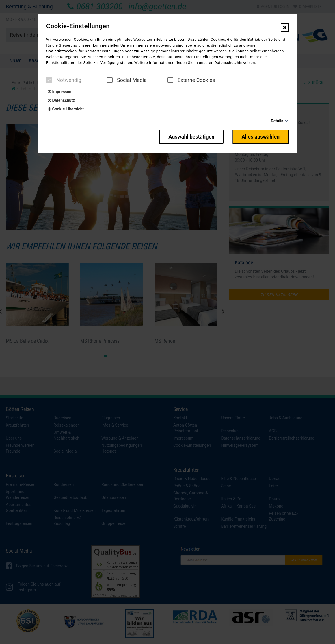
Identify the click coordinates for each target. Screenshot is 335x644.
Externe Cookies (191, 80)
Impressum (60, 92)
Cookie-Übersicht (66, 109)
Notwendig (64, 80)
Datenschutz (61, 100)
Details (277, 121)
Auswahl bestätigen (191, 137)
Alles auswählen (260, 137)
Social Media (127, 80)
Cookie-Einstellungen (78, 26)
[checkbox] (49, 80)
